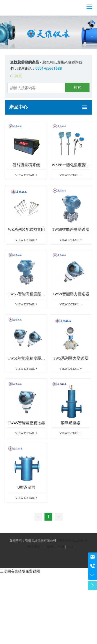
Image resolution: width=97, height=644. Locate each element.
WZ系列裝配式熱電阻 (26, 229)
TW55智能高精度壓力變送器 (26, 296)
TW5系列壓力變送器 (71, 358)
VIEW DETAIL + (26, 175)
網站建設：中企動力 (42, 547)
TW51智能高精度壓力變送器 (26, 360)
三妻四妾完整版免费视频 (20, 571)
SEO (70, 547)
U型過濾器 (27, 487)
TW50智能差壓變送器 (70, 229)
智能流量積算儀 (26, 165)
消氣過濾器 (70, 423)
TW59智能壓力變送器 (70, 294)
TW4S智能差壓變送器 (26, 423)
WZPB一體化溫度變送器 (71, 167)
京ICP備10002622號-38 (72, 541)
